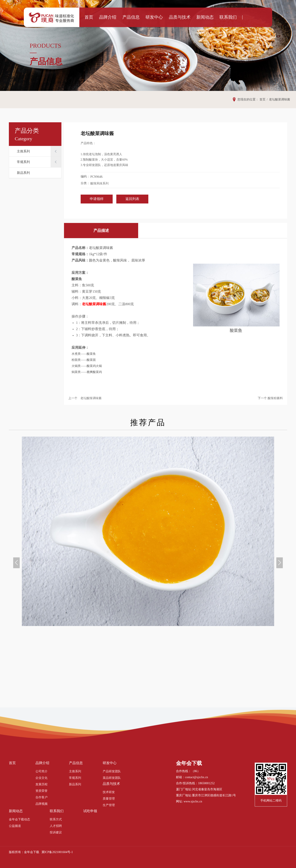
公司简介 (42, 771)
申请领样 (97, 199)
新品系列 (23, 173)
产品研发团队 (112, 771)
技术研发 (109, 792)
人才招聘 (56, 826)
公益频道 (15, 826)
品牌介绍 (116, 17)
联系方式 (56, 819)
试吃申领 (90, 811)
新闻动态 (198, 17)
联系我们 (218, 17)
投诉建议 (56, 832)
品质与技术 (177, 17)
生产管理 (109, 805)
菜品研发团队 (112, 778)
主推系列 (23, 151)
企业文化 (42, 778)
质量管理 (109, 799)
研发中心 (155, 17)
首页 (100, 17)
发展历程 (42, 784)
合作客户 (42, 797)
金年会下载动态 (19, 819)
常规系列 (23, 162)
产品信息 (136, 17)
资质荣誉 (42, 791)
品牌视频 (42, 804)
